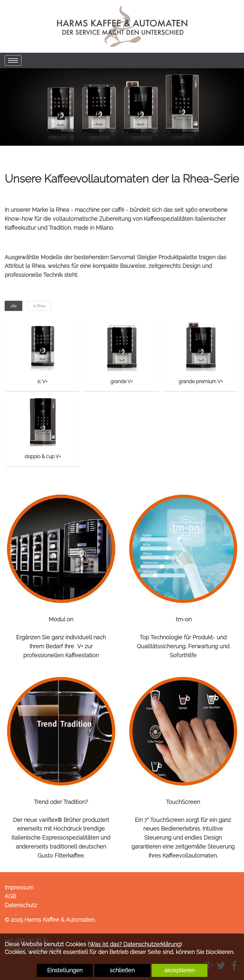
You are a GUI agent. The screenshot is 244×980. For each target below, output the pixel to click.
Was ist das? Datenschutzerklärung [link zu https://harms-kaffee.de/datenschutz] (135, 944)
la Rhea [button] (39, 306)
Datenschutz (21, 905)
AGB (10, 896)
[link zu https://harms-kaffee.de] (122, 26)
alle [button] (13, 306)
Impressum (19, 887)
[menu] (13, 60)
